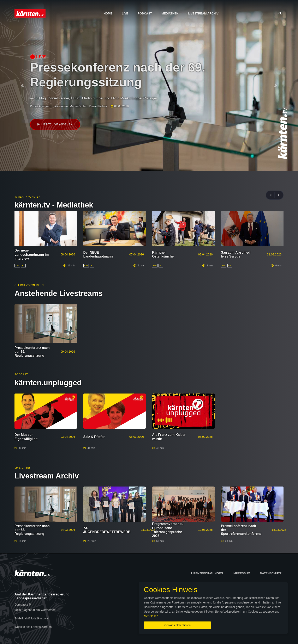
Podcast (145, 13)
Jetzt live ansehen (55, 124)
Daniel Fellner (98, 106)
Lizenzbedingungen (207, 573)
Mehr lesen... (152, 616)
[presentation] (273, 195)
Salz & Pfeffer (94, 437)
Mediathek (170, 13)
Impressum (241, 573)
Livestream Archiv (203, 13)
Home (108, 13)
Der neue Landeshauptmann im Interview (32, 254)
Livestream (61, 106)
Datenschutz (271, 573)
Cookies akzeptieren (177, 625)
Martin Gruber (78, 106)
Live (125, 13)
